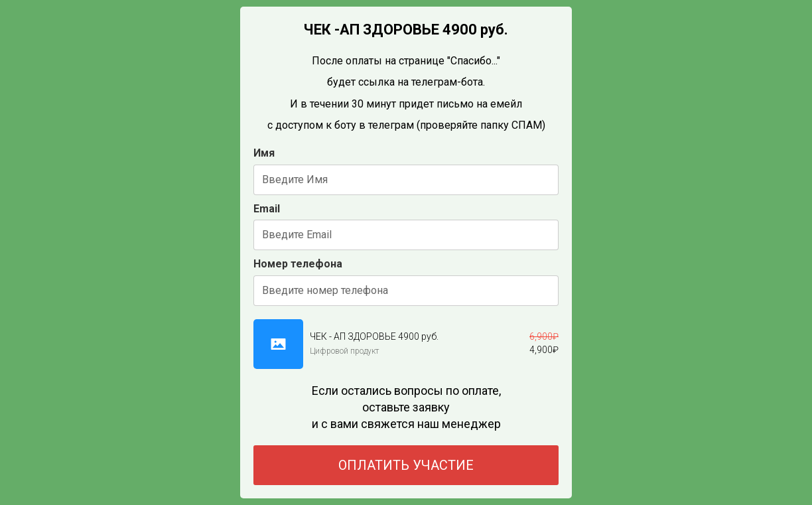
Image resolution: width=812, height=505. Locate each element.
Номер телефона (298, 264)
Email (267, 209)
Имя (264, 153)
